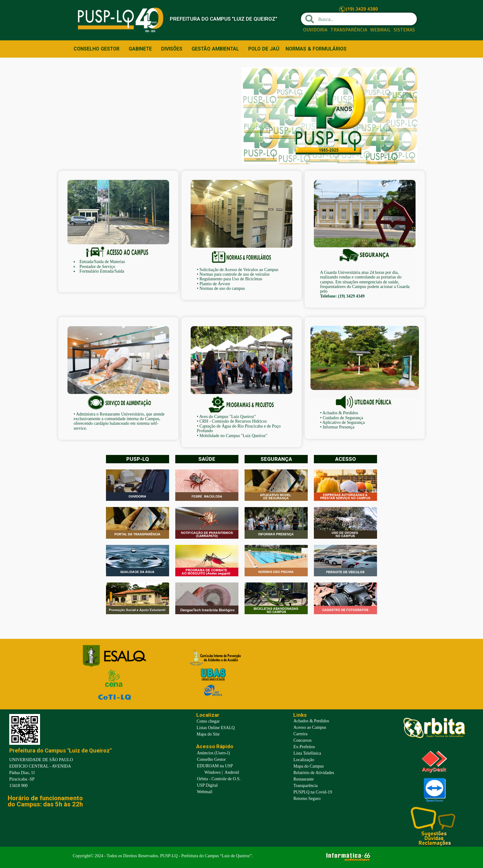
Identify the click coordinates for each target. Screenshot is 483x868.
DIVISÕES (173, 49)
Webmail (205, 792)
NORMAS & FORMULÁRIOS (316, 49)
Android (232, 772)
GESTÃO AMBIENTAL (217, 49)
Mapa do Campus (308, 766)
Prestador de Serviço (97, 267)
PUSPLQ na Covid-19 (313, 792)
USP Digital (207, 785)
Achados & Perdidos (340, 413)
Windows (212, 772)
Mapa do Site (208, 734)
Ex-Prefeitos (304, 747)
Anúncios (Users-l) (213, 753)
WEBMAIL (380, 30)
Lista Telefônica (307, 753)
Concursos (302, 740)
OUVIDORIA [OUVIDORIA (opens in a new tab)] (315, 30)
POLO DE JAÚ (264, 49)
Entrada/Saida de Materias (102, 262)
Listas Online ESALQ (216, 728)
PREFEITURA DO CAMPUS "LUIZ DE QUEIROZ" (230, 19)
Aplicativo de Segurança (344, 422)
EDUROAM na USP (215, 766)
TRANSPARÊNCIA (349, 30)
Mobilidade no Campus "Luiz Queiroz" (233, 436)
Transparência (305, 786)
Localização (304, 760)
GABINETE (142, 49)
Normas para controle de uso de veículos (234, 274)
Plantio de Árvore (215, 284)
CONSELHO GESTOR (98, 49)
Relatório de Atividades (314, 773)
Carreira (300, 734)
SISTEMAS (404, 30)
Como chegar (208, 721)
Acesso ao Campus (310, 727)
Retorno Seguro (307, 799)
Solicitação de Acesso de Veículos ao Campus (239, 270)
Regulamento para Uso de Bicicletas (231, 279)
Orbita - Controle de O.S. (219, 779)
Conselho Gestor (211, 759)
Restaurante (303, 779)
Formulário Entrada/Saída (102, 271)
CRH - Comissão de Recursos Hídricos (233, 421)
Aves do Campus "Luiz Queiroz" (228, 417)
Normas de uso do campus (222, 288)
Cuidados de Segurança (343, 418)
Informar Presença (338, 427)
